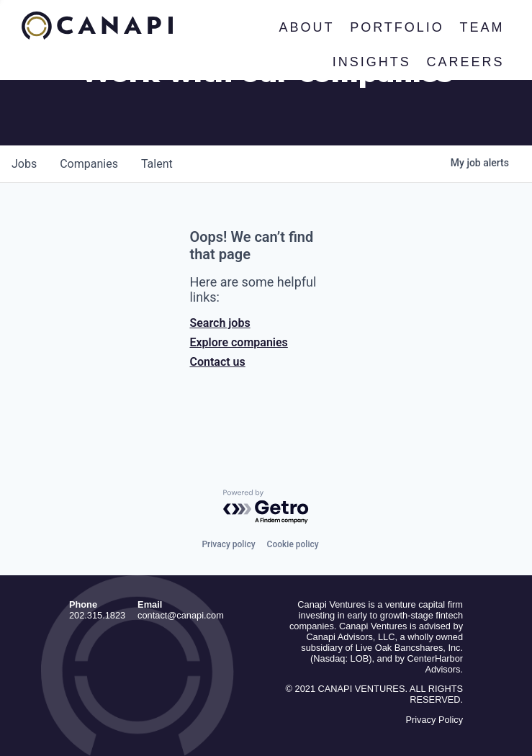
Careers (466, 62)
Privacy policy (228, 544)
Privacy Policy (434, 720)
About (307, 27)
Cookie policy (293, 544)
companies (89, 164)
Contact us (217, 362)
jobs (24, 164)
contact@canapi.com (181, 615)
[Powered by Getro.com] (266, 507)
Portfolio (398, 27)
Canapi (97, 26)
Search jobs (220, 323)
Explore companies (238, 342)
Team (482, 27)
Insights (372, 62)
